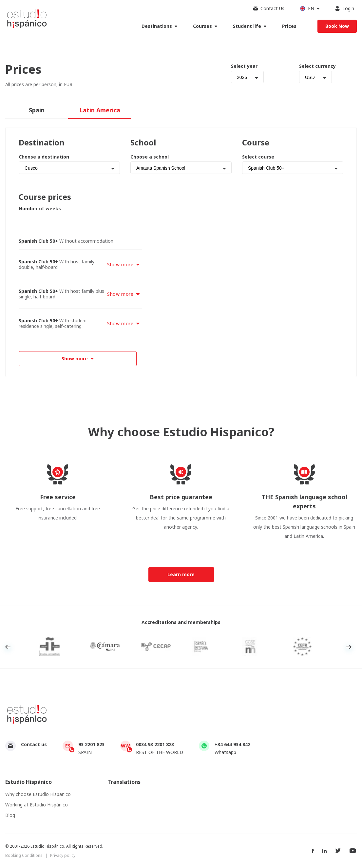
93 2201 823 (91, 744)
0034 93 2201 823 (155, 744)
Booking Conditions (24, 855)
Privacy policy (63, 855)
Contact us (34, 744)
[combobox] (247, 77)
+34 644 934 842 (232, 744)
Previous (8, 647)
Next (349, 647)
